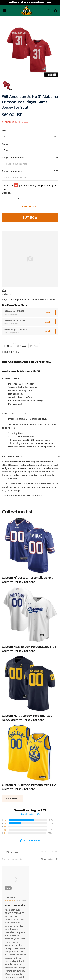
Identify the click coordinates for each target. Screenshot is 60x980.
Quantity (6, 193)
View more (12, 798)
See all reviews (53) (30, 814)
